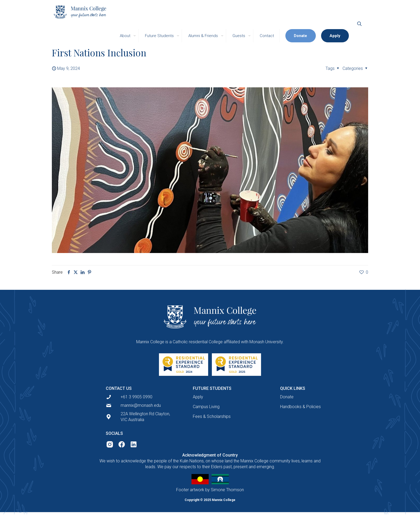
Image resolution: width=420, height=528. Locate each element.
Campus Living (206, 407)
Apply (198, 397)
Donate (287, 397)
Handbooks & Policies (300, 407)
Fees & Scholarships (212, 416)
